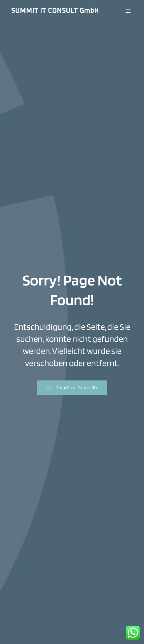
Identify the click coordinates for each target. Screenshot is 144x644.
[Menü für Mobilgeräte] (128, 11)
